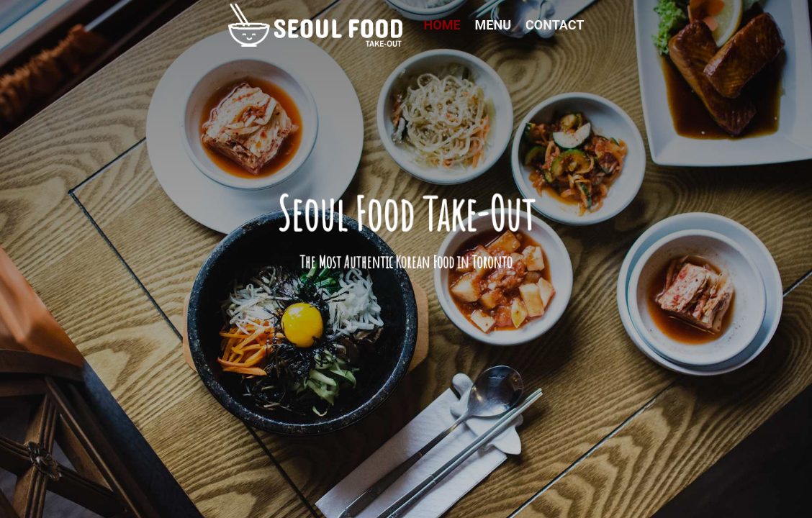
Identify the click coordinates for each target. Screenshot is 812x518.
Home (442, 25)
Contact (555, 25)
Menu (493, 25)
